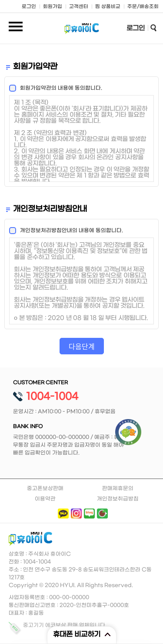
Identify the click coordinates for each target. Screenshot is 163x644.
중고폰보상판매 (45, 489)
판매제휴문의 (118, 489)
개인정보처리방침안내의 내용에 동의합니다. (69, 231)
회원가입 (53, 7)
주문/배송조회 (143, 7)
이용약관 (45, 499)
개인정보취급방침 (118, 499)
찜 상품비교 (108, 7)
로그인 (29, 7)
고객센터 (79, 7)
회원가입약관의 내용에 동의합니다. (58, 88)
